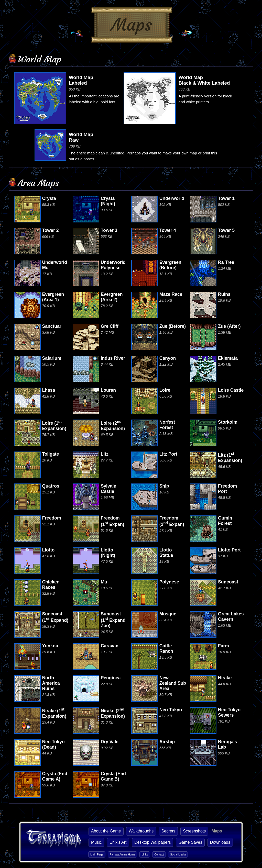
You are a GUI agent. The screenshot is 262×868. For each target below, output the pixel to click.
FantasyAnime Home (123, 854)
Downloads (220, 842)
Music (96, 842)
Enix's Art (118, 842)
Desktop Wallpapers (153, 842)
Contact (159, 854)
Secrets (168, 831)
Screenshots (194, 831)
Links (145, 854)
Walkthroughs (141, 831)
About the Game (106, 831)
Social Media (178, 854)
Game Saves (190, 842)
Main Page (97, 854)
